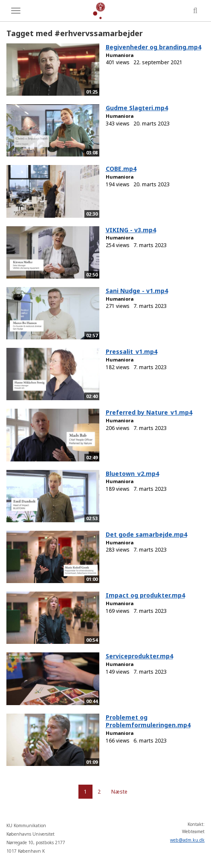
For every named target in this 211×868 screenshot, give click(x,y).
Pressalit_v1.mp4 (132, 351)
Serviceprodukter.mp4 (139, 656)
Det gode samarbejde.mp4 (146, 534)
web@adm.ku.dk (187, 840)
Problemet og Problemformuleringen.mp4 (148, 721)
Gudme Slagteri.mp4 (137, 108)
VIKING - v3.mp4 (131, 230)
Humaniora (120, 55)
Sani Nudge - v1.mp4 (137, 291)
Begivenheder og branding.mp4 (153, 47)
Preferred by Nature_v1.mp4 (149, 412)
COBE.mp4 (121, 169)
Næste (119, 792)
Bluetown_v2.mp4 (132, 474)
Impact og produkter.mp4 (145, 595)
